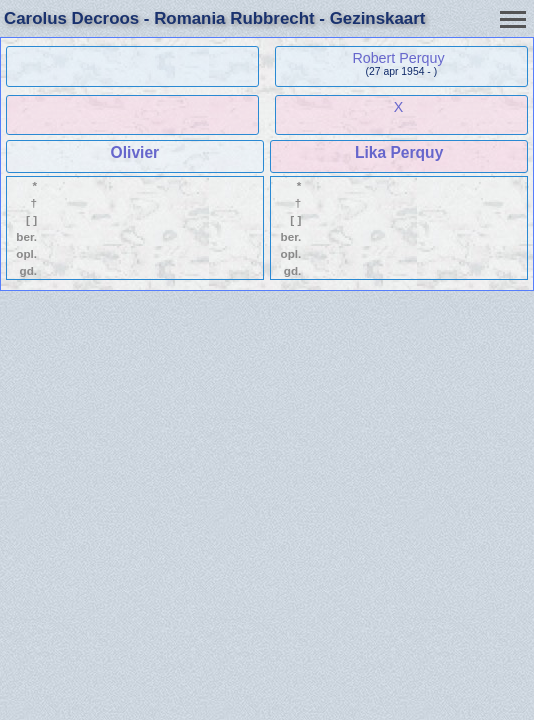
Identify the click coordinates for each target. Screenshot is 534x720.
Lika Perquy (399, 152)
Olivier (135, 152)
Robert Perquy (398, 58)
